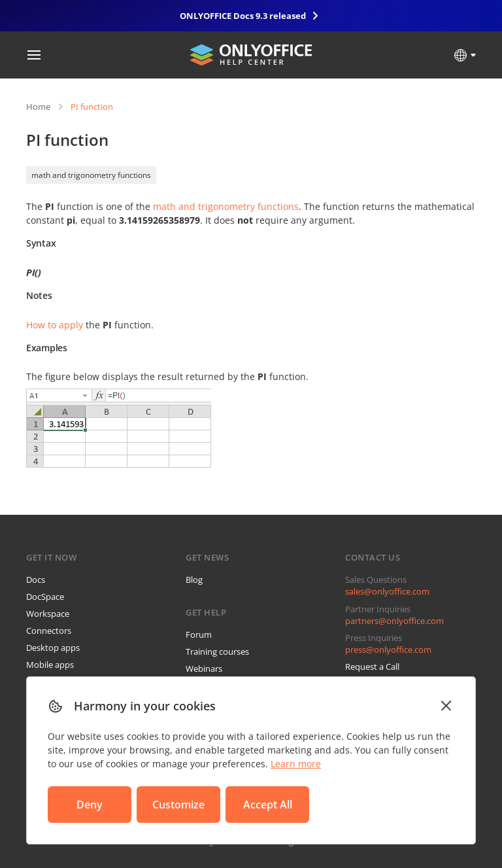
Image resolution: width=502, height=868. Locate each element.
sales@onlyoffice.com (387, 591)
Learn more (296, 764)
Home (38, 107)
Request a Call (372, 667)
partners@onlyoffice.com (394, 621)
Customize (178, 805)
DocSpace (45, 597)
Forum (199, 634)
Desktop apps (53, 648)
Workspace (48, 614)
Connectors (49, 631)
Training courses (217, 651)
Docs (36, 580)
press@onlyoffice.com (388, 650)
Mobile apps (50, 665)
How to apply (55, 325)
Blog (194, 580)
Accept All (268, 805)
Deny (90, 805)
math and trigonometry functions (91, 175)
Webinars (204, 668)
